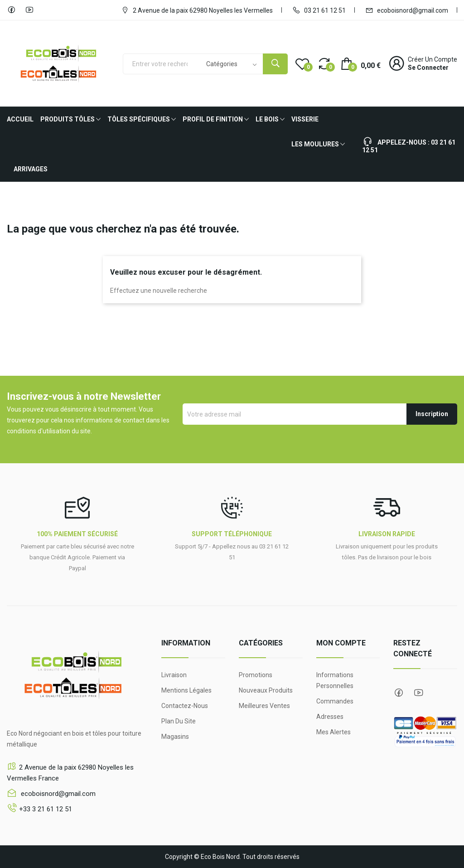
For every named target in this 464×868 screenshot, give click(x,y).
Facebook (11, 10)
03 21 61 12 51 (319, 10)
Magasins (175, 737)
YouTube (29, 10)
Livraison (174, 675)
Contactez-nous (185, 706)
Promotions (256, 675)
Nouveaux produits (266, 690)
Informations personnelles (335, 680)
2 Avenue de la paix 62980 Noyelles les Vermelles (197, 10)
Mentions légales (186, 690)
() (302, 63)
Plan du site (179, 721)
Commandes (335, 701)
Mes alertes (333, 732)
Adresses (330, 717)
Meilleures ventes (264, 706)
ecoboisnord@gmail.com (407, 10)
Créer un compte (433, 59)
